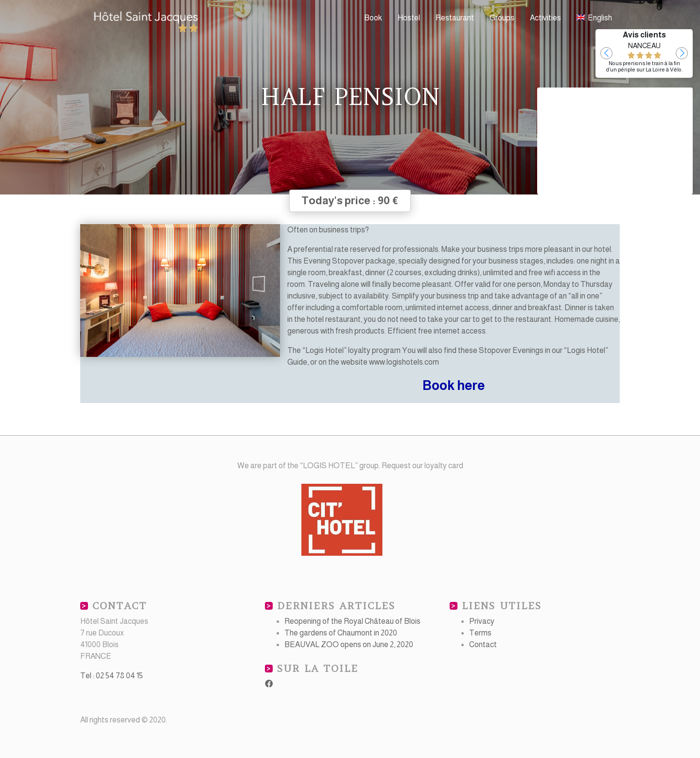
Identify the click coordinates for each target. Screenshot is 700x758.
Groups (502, 18)
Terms (480, 633)
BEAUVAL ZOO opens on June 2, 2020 (349, 644)
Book (373, 18)
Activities (545, 18)
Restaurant (455, 18)
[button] (606, 53)
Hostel (409, 18)
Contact (483, 644)
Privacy (482, 621)
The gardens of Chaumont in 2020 (341, 633)
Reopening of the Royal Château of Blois (352, 621)
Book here (454, 386)
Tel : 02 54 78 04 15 (112, 676)
